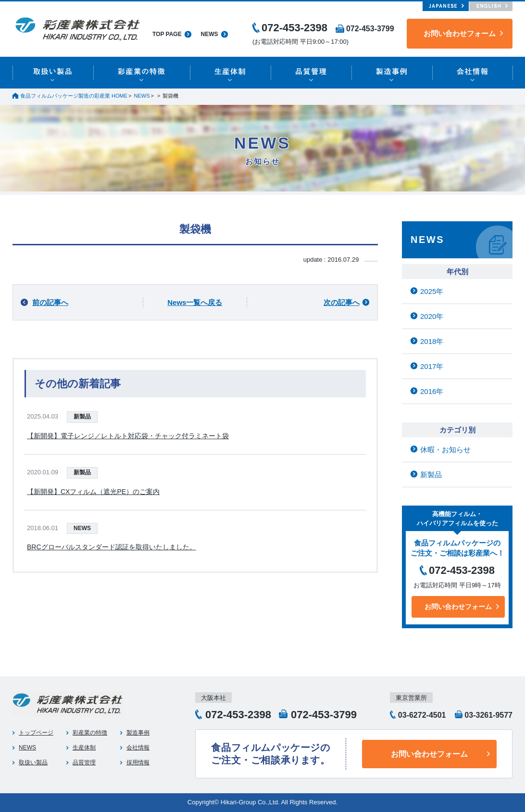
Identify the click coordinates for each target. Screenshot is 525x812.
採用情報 (138, 762)
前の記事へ (50, 302)
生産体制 (84, 748)
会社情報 (138, 748)
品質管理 (84, 762)
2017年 (432, 366)
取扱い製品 (33, 762)
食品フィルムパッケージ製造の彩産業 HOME (74, 96)
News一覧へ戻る (195, 302)
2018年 (432, 341)
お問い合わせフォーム (460, 33)
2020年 (432, 316)
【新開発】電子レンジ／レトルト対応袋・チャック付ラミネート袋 (128, 436)
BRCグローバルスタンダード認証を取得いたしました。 (112, 547)
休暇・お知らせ (445, 450)
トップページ (36, 733)
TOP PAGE (167, 34)
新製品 (82, 417)
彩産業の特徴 (90, 733)
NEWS (210, 34)
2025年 (432, 291)
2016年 (432, 391)
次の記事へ (342, 302)
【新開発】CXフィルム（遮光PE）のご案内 (93, 492)
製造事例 (138, 733)
